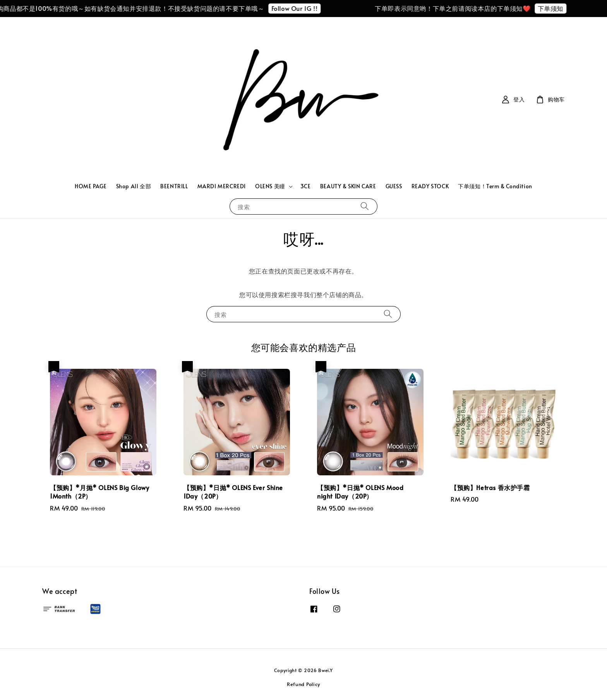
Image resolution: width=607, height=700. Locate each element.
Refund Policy (303, 684)
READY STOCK (430, 186)
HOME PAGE (91, 186)
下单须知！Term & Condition (495, 186)
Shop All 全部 (134, 186)
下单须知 (554, 8)
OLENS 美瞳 (270, 186)
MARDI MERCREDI (222, 186)
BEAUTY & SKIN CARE (348, 186)
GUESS (394, 186)
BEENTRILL (174, 186)
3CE (306, 186)
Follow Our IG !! (298, 8)
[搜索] (365, 206)
